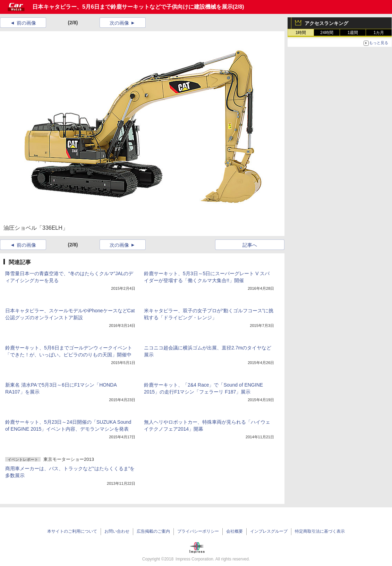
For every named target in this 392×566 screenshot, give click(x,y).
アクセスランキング (326, 23)
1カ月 (379, 33)
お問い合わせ (117, 531)
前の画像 (26, 23)
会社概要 (235, 531)
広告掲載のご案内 (153, 531)
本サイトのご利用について (72, 531)
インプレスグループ (269, 531)
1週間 (353, 33)
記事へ (250, 245)
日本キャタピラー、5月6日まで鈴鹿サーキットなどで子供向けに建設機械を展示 (133, 7)
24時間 (327, 33)
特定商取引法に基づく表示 (320, 531)
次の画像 (119, 23)
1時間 (301, 33)
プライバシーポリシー (198, 531)
